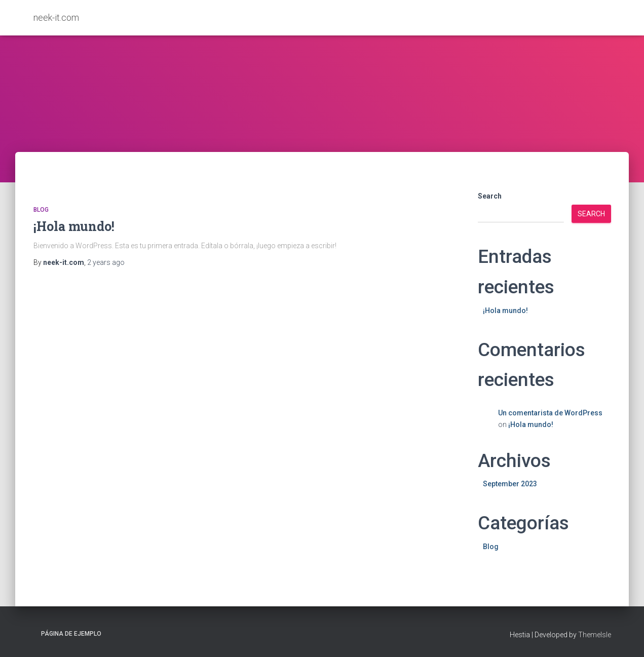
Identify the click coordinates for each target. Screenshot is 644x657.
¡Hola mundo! (74, 226)
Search (490, 196)
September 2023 (510, 484)
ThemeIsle (595, 635)
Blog (41, 210)
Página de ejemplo (71, 634)
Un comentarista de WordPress (550, 413)
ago (106, 262)
